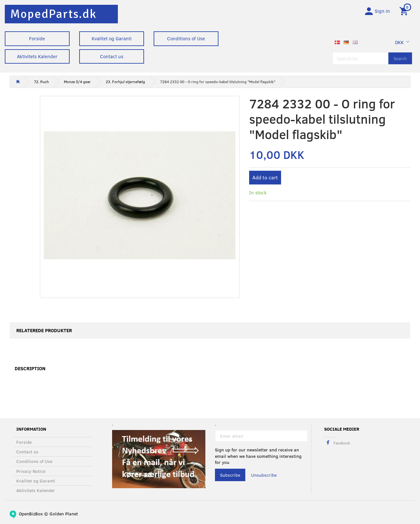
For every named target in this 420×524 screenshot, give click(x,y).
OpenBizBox (31, 514)
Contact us (112, 56)
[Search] (400, 58)
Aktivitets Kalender (37, 56)
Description (30, 369)
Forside (37, 38)
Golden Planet (64, 514)
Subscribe (230, 475)
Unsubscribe (264, 475)
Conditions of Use (186, 38)
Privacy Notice (31, 471)
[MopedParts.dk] (53, 14)
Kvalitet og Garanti (112, 38)
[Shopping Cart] (405, 11)
